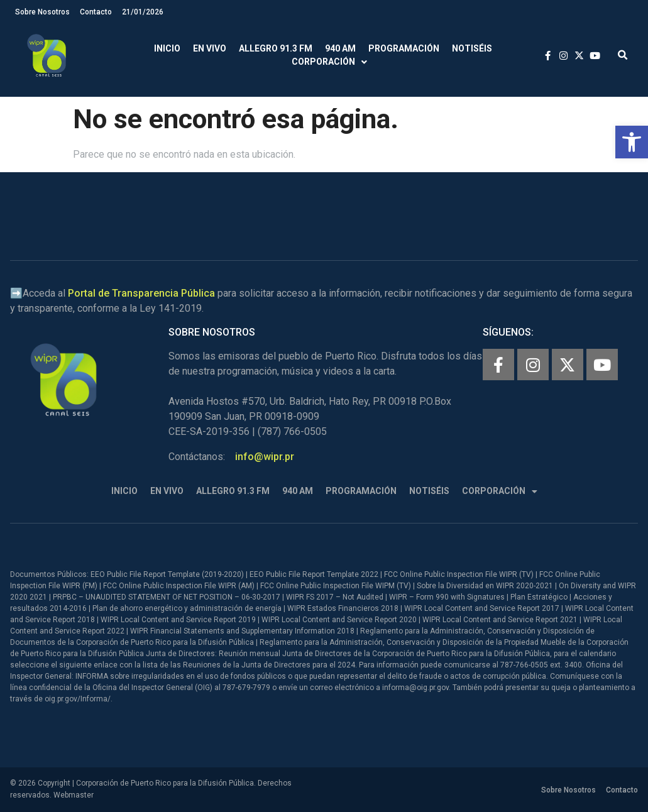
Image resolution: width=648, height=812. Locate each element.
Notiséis (472, 48)
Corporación (329, 62)
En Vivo (210, 48)
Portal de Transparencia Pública (141, 293)
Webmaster (74, 795)
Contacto (96, 12)
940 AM (340, 48)
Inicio (167, 48)
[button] (632, 142)
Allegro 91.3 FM (276, 48)
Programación (404, 48)
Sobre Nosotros (42, 12)
